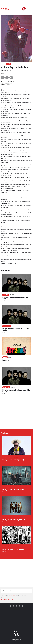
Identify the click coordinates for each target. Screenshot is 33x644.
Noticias (4, 301)
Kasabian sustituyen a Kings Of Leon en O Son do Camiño (16, 329)
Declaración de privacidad (17, 639)
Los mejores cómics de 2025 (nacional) (13, 550)
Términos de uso (16, 641)
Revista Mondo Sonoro (8, 457)
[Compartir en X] (7, 78)
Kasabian (9, 64)
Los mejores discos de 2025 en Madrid (13, 490)
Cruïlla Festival (6, 387)
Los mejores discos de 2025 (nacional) (13, 460)
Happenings (6, 360)
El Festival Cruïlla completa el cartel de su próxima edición (16, 391)
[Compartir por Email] (11, 78)
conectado (13, 596)
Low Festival (6, 295)
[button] (24, 9)
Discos (4, 362)
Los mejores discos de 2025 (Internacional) (14, 520)
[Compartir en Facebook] (3, 78)
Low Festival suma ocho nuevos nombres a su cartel (15, 298)
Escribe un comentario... (8, 591)
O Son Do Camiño (7, 326)
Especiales (4, 462)
